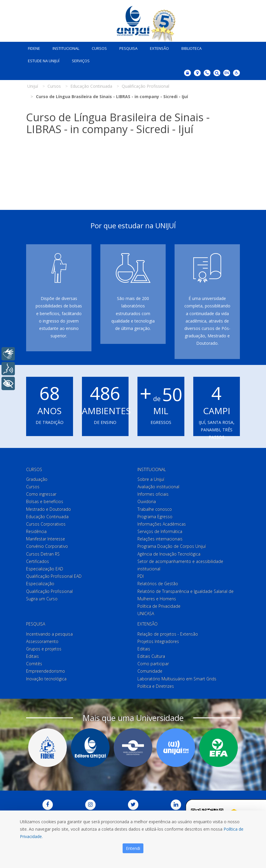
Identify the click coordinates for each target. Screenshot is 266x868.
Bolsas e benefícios (45, 501)
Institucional (66, 48)
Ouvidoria (147, 501)
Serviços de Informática (160, 531)
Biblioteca (191, 48)
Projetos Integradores (158, 641)
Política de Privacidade (159, 606)
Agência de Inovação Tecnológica (169, 554)
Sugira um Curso (42, 599)
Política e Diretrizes (156, 686)
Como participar (153, 664)
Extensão (159, 48)
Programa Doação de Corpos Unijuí (172, 547)
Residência (36, 531)
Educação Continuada (47, 517)
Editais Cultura (151, 656)
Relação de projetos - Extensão (168, 634)
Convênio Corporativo (47, 547)
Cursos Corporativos (46, 524)
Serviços (81, 61)
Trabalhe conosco (155, 509)
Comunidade (150, 671)
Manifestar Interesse (46, 539)
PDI (141, 576)
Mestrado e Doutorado (49, 509)
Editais (33, 656)
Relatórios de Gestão (158, 584)
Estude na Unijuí (44, 61)
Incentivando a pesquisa (49, 634)
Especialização (40, 584)
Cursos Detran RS (43, 554)
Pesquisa (128, 48)
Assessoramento (42, 641)
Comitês (34, 664)
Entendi (133, 848)
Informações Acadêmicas (162, 524)
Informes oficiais (153, 494)
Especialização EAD (45, 569)
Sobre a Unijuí (151, 479)
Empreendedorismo (46, 671)
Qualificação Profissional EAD (54, 576)
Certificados (38, 561)
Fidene (34, 48)
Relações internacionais (160, 539)
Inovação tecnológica (46, 679)
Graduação (37, 479)
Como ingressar (41, 494)
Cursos (99, 48)
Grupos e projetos (44, 649)
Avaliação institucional (158, 487)
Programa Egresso (155, 517)
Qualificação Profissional (49, 591)
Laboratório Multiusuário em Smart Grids (177, 679)
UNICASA (146, 613)
